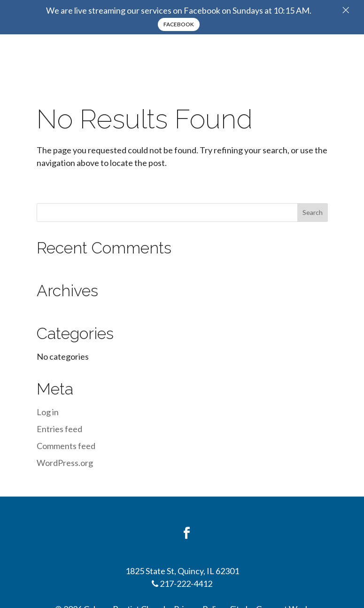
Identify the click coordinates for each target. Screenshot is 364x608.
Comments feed (66, 446)
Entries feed (59, 429)
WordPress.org (65, 463)
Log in (48, 412)
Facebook (179, 24)
